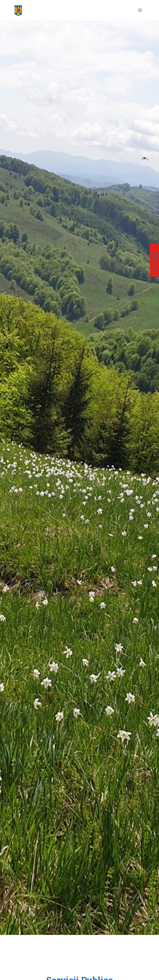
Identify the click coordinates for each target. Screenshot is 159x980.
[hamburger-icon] (140, 11)
